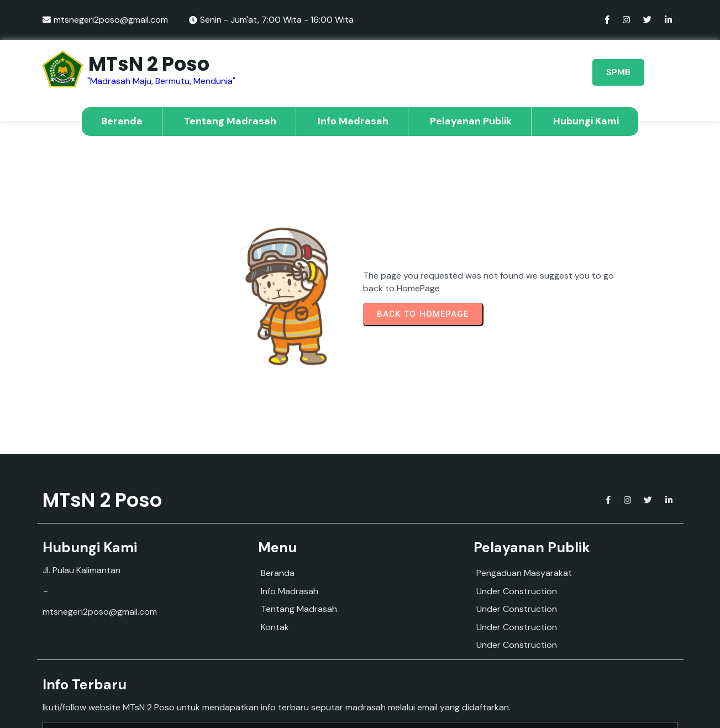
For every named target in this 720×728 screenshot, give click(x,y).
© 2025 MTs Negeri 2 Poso (360, 710)
